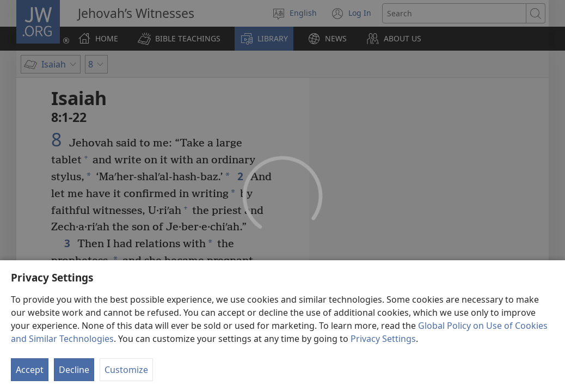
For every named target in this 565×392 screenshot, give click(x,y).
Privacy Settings (383, 377)
